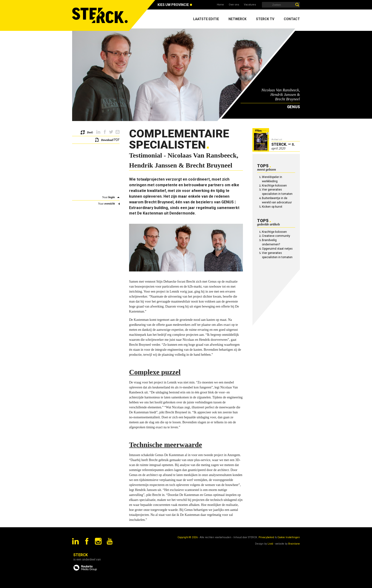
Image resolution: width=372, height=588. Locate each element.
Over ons (234, 5)
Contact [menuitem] (292, 19)
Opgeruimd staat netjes (277, 249)
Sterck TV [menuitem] (265, 19)
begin (112, 197)
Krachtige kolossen (274, 186)
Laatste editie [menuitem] (206, 19)
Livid (270, 544)
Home (220, 5)
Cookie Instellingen (289, 537)
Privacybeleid (266, 537)
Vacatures (250, 5)
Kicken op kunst (272, 207)
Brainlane (294, 544)
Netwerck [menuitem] (237, 19)
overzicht (110, 204)
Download (107, 140)
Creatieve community (276, 236)
